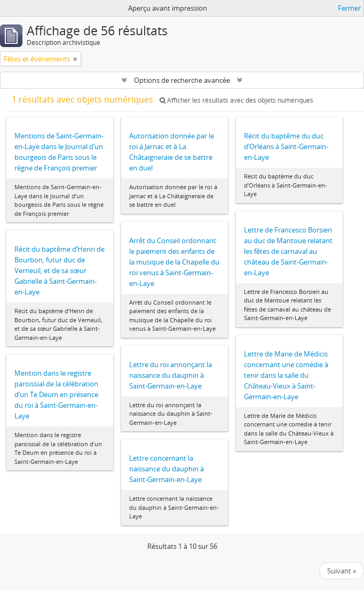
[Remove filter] (75, 59)
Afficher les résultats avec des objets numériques (236, 100)
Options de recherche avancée (182, 80)
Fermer (349, 8)
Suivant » (342, 571)
